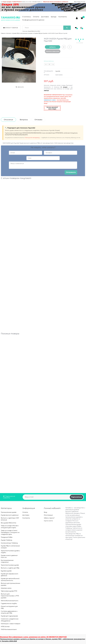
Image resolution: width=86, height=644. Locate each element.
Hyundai (58, 71)
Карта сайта (48, 521)
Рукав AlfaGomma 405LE (34, 31)
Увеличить (21, 87)
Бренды (54, 17)
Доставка (45, 17)
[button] (54, 64)
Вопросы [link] (24, 120)
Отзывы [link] (38, 120)
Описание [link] (8, 120)
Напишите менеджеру (32, 138)
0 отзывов (80, 43)
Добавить (53, 47)
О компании (27, 17)
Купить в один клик (53, 51)
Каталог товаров (11, 28)
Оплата (36, 17)
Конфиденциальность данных (33, 20)
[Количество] (49, 64)
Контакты (63, 17)
